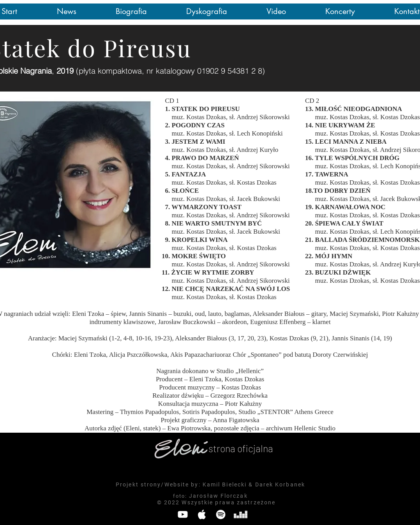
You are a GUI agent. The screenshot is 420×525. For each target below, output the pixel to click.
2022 (172, 502)
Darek (264, 484)
